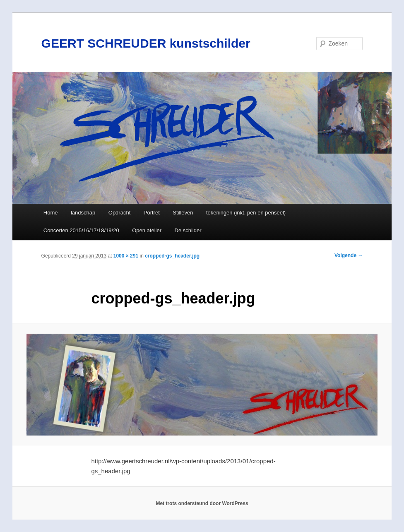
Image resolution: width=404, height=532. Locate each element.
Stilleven (183, 213)
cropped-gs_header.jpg (172, 256)
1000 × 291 (126, 256)
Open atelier (147, 230)
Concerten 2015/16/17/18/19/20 (81, 230)
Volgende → (349, 255)
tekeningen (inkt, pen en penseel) (246, 213)
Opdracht (119, 213)
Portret (152, 213)
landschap (83, 213)
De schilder (188, 230)
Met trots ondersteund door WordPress (202, 503)
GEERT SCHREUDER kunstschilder (146, 43)
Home (51, 213)
